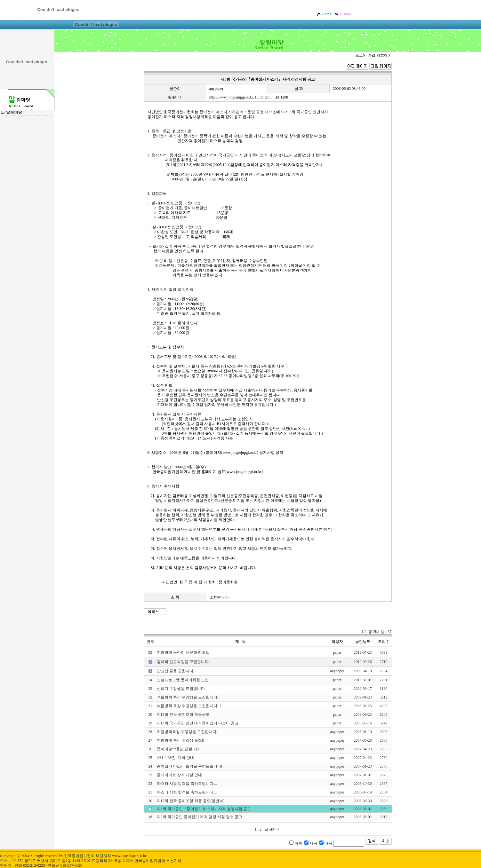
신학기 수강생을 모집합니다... (182, 689)
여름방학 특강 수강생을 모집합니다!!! (189, 706)
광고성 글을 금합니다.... (177, 671)
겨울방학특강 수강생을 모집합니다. (187, 732)
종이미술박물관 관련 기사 (179, 749)
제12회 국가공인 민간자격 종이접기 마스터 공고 (198, 723)
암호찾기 (384, 55)
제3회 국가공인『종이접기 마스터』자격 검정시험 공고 (204, 809)
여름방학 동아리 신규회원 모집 (183, 652)
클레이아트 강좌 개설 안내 (179, 775)
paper (337, 652)
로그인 (361, 55)
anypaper (216, 89)
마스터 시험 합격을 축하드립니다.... (187, 784)
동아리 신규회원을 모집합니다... (184, 662)
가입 (372, 55)
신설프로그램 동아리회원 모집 (183, 680)
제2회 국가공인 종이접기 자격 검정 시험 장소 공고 (200, 817)
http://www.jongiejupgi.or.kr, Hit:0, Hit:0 (241, 97)
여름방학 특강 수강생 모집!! (181, 740)
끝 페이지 (273, 829)
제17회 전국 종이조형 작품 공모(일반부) (191, 801)
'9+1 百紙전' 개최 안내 (175, 758)
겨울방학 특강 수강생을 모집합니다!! (188, 697)
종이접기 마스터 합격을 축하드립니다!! (190, 766)
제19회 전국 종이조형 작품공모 (183, 714)
